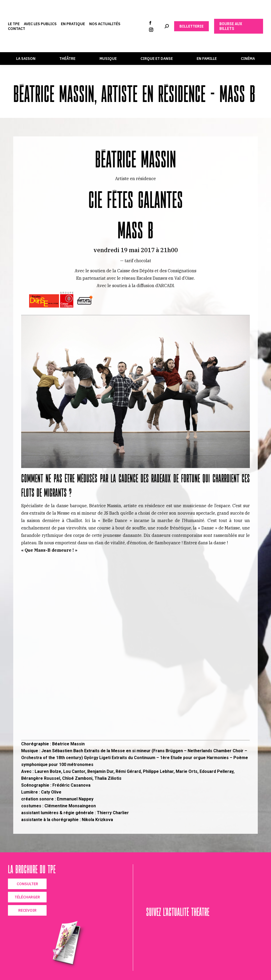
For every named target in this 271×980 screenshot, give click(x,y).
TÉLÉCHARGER (27, 897)
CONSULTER (27, 884)
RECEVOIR (27, 910)
